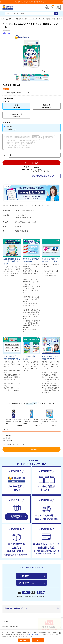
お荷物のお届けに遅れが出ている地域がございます (31, 2)
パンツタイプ (33, 19)
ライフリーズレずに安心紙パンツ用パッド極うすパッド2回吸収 (49, 421)
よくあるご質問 (24, 576)
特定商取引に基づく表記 (10, 627)
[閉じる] (60, 633)
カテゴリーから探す (21, 19)
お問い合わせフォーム (26, 583)
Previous (15, 52)
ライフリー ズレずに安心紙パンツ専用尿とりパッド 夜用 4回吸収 (14, 421)
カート (52, 7)
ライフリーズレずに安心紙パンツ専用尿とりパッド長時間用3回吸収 (31, 421)
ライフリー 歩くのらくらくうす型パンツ (50, 19)
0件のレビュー (7, 33)
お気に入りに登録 (44, 71)
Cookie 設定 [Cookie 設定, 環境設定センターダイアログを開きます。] (24, 640)
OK (38, 640)
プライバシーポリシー (34, 635)
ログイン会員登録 (47, 7)
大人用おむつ (10, 19)
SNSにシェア (48, 71)
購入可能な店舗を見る (42, 176)
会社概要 (5, 621)
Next (48, 52)
